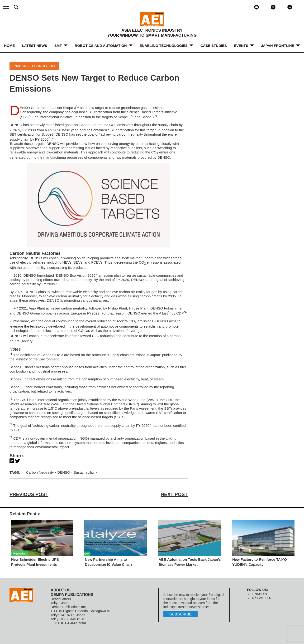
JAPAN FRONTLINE (278, 46)
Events (241, 46)
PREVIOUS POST (29, 494)
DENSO (36, 258)
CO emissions (151, 262)
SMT (58, 46)
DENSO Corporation (35, 108)
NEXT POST (174, 494)
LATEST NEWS (34, 46)
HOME (9, 46)
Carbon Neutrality (40, 472)
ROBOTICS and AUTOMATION (101, 46)
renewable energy (24, 152)
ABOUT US (61, 590)
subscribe (180, 614)
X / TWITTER (262, 598)
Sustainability (84, 472)
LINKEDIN (259, 594)
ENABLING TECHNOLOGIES (164, 46)
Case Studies (214, 46)
